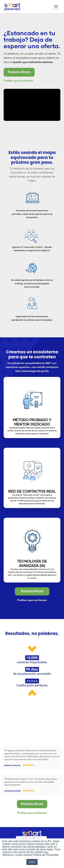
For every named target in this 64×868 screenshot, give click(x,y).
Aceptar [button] (32, 862)
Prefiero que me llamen (18, 81)
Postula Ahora (19, 72)
